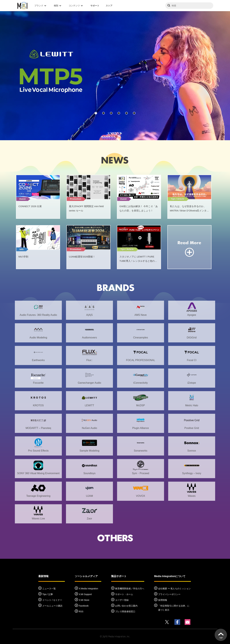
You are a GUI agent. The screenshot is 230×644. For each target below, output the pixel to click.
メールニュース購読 (52, 606)
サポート (95, 6)
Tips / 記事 (48, 594)
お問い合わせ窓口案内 (126, 606)
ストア (109, 6)
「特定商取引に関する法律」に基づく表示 (174, 608)
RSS (81, 611)
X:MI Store (84, 600)
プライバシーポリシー (169, 594)
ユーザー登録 (122, 600)
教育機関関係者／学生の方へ (130, 589)
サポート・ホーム (124, 594)
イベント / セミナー (52, 600)
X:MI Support (85, 594)
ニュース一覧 (49, 589)
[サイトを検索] (189, 6)
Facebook (84, 606)
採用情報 (163, 600)
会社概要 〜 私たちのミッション (174, 589)
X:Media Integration (88, 589)
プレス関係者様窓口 (125, 611)
